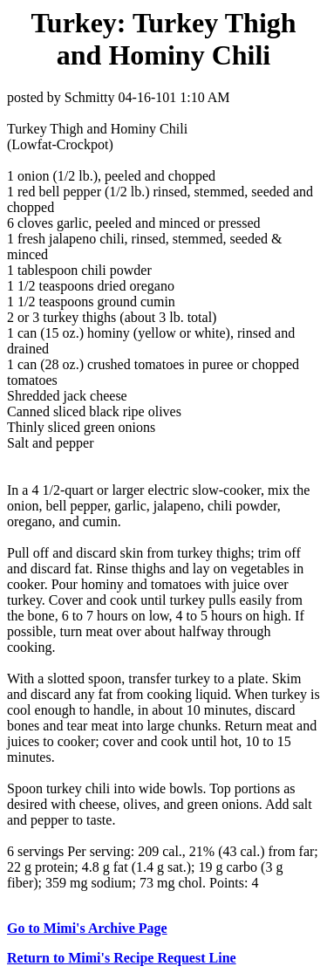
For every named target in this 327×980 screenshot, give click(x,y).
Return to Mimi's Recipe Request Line (122, 958)
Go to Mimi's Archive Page (87, 928)
